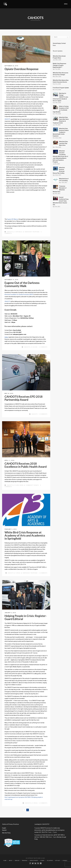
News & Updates (34, 861)
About (11, 861)
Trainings (25, 861)
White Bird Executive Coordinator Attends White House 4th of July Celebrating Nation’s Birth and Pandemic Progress (60, 156)
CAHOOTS (7, 119)
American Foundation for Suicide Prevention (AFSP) (19, 294)
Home (5, 861)
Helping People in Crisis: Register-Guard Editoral (26, 617)
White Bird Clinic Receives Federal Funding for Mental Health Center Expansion (61, 132)
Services (17, 861)
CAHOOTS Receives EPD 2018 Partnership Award (24, 398)
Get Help (58, 861)
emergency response (32, 232)
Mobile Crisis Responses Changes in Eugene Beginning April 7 (60, 65)
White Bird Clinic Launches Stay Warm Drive (63, 143)
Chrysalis (19, 232)
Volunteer (50, 861)
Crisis (18, 573)
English (4, 828)
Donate (42, 861)
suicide (35, 347)
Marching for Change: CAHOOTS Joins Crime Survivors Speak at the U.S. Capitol (60, 97)
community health (32, 485)
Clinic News (19, 485)
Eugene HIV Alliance (13, 219)
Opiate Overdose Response (22, 69)
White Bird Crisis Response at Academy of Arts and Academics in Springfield (25, 535)
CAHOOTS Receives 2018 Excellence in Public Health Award (26, 465)
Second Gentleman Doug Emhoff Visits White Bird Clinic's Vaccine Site (61, 201)
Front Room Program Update (61, 88)
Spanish (4, 830)
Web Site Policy (6, 833)
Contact (65, 861)
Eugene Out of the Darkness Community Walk (22, 284)
